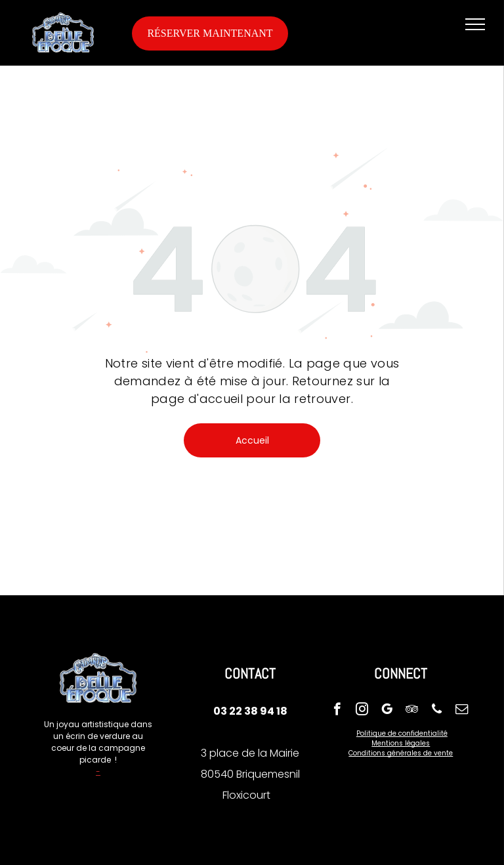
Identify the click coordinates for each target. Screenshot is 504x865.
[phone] (437, 711)
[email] (462, 711)
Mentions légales (401, 743)
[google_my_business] (387, 711)
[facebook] (337, 711)
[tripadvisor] (412, 711)
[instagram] (362, 711)
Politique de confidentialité (402, 733)
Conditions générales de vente (401, 753)
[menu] (475, 24)
